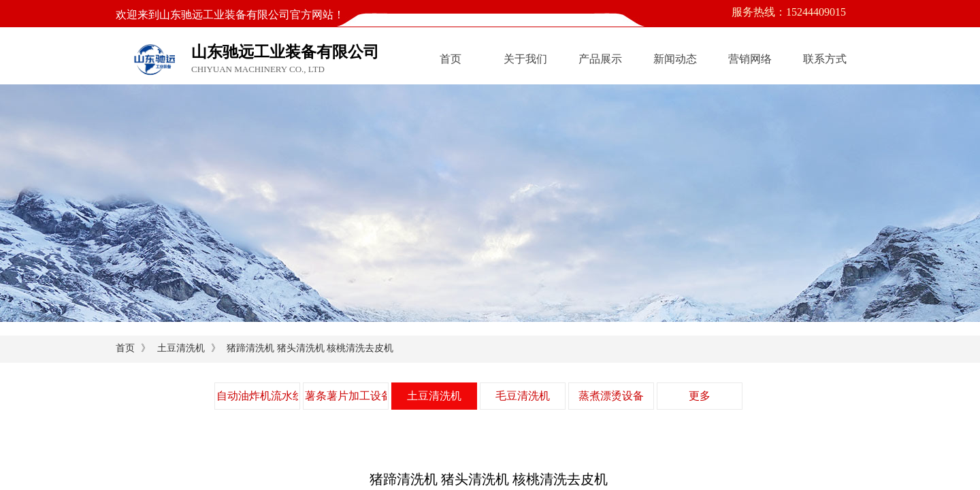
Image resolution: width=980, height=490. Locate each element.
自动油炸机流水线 (257, 396)
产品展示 (600, 59)
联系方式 (825, 59)
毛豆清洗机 (523, 396)
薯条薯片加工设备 (346, 396)
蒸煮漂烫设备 (611, 396)
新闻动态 (675, 59)
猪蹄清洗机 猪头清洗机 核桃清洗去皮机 (310, 348)
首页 (451, 59)
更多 (700, 396)
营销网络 (750, 59)
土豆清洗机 (181, 348)
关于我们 (525, 59)
